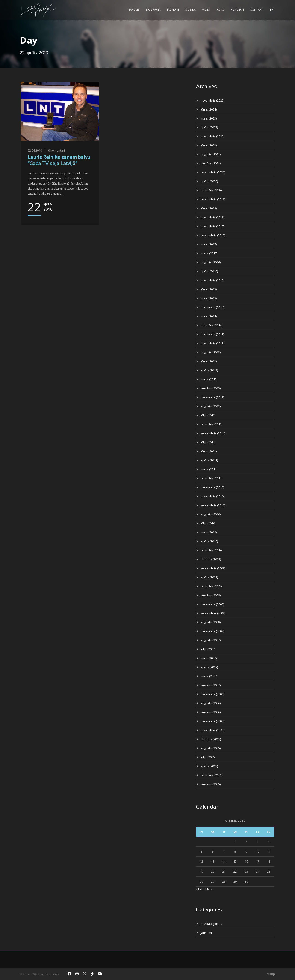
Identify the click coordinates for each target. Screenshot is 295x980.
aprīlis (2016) (209, 271)
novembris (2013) (212, 343)
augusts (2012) (211, 406)
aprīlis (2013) (209, 370)
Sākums (134, 10)
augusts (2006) (211, 703)
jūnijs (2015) (209, 289)
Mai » (209, 889)
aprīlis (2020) (209, 181)
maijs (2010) (209, 532)
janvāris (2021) (211, 163)
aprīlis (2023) (209, 127)
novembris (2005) (212, 730)
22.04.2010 (35, 150)
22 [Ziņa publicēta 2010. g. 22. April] (235, 872)
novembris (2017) (212, 226)
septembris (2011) (213, 433)
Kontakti (257, 10)
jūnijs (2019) (209, 208)
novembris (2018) (212, 217)
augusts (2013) (211, 352)
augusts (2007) (211, 640)
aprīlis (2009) (209, 577)
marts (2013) (209, 379)
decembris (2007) (212, 631)
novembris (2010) (212, 496)
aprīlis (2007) (209, 667)
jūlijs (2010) (208, 523)
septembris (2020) (213, 172)
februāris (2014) (211, 325)
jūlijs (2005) (208, 757)
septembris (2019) (213, 199)
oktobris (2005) (211, 739)
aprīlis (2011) (209, 460)
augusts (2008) (211, 622)
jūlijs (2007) (208, 649)
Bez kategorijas (211, 924)
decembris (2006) (212, 694)
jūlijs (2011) (208, 442)
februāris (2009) (211, 586)
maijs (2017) (209, 244)
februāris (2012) (211, 424)
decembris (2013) (212, 334)
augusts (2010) (211, 514)
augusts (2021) (211, 154)
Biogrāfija (153, 10)
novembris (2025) (212, 100)
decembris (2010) (212, 487)
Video (206, 10)
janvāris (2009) (211, 595)
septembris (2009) (213, 568)
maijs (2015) (209, 298)
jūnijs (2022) (209, 145)
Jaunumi (173, 10)
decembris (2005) (212, 721)
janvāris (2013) (211, 388)
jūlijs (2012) (208, 415)
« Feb (200, 889)
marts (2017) (209, 253)
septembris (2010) (213, 505)
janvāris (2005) (211, 784)
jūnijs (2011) (209, 451)
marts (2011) (209, 469)
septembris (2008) (213, 613)
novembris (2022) (212, 136)
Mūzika (190, 10)
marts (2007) (209, 676)
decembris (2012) (212, 397)
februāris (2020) (211, 190)
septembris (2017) (213, 235)
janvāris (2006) (211, 712)
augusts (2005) (211, 748)
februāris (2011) (211, 478)
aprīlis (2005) (209, 766)
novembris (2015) (212, 280)
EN (272, 10)
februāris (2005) (211, 775)
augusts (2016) (211, 262)
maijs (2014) (209, 316)
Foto (220, 10)
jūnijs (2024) (209, 109)
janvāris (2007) (211, 685)
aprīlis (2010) (209, 541)
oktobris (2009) (211, 559)
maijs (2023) (209, 118)
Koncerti (237, 10)
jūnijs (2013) (209, 361)
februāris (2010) (211, 550)
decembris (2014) (212, 307)
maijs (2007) (209, 658)
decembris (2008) (212, 604)
